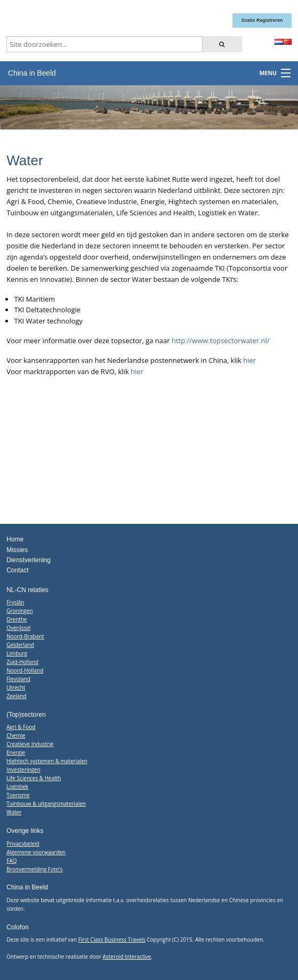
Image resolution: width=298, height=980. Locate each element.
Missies (17, 550)
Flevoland (18, 679)
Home (15, 539)
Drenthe (17, 619)
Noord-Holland (25, 670)
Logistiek (17, 787)
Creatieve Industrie (30, 744)
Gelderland (20, 645)
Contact (17, 570)
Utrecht (16, 687)
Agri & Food (21, 727)
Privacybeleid (23, 844)
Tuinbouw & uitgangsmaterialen (46, 804)
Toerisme (18, 795)
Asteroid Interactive (127, 957)
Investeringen (23, 770)
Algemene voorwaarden (36, 852)
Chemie (16, 735)
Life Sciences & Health (34, 778)
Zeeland (16, 696)
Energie (16, 752)
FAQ (11, 861)
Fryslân (15, 602)
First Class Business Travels (112, 939)
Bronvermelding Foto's (34, 869)
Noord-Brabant (25, 636)
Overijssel (18, 628)
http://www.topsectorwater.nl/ (221, 341)
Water (14, 812)
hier (249, 360)
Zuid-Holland (22, 662)
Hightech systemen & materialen (47, 761)
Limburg (17, 653)
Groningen (19, 611)
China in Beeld (32, 73)
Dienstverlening (29, 560)
